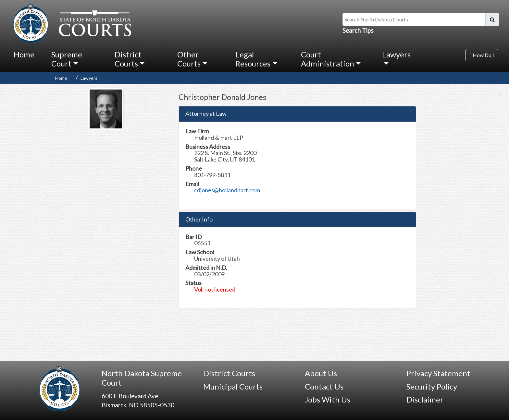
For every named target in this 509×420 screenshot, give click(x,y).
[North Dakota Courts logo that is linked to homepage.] (70, 22)
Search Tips (358, 30)
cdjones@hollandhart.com (227, 190)
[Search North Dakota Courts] (414, 19)
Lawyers (89, 78)
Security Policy (432, 386)
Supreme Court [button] (67, 59)
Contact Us (324, 386)
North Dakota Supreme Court (142, 378)
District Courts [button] (128, 59)
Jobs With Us (328, 399)
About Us (321, 373)
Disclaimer (425, 399)
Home (24, 54)
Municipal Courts (233, 386)
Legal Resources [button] (253, 59)
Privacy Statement (438, 373)
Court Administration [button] (328, 59)
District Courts (229, 373)
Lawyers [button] (396, 54)
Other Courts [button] (189, 59)
